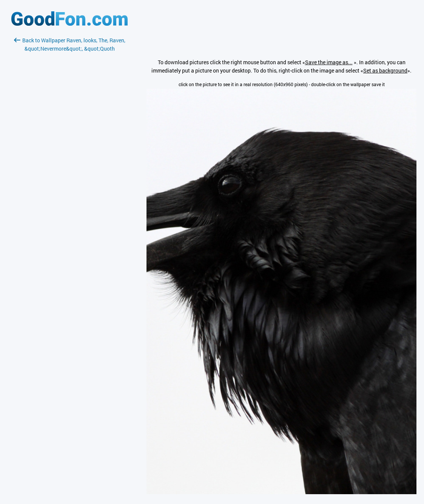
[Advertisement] (69, 142)
